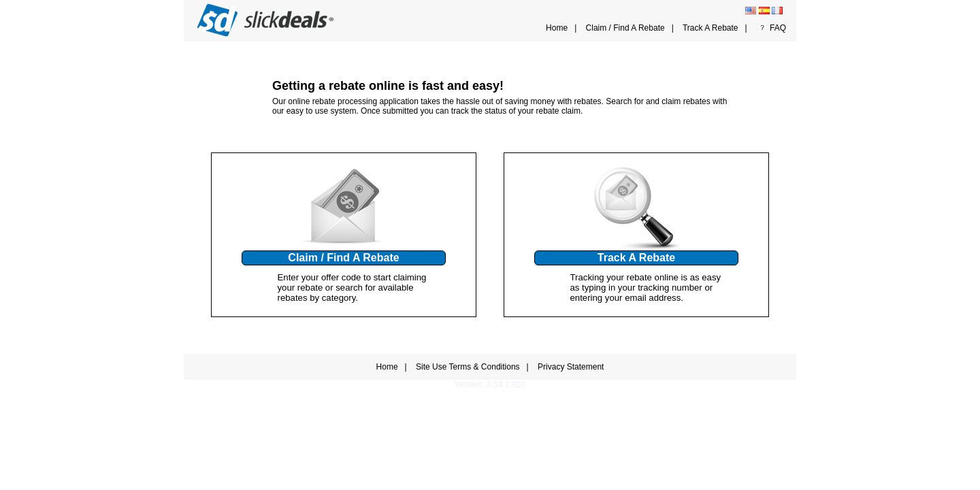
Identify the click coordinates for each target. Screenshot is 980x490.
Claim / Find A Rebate (625, 28)
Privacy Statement (571, 367)
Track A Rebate (710, 28)
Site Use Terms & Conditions (468, 367)
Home (557, 28)
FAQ (778, 28)
